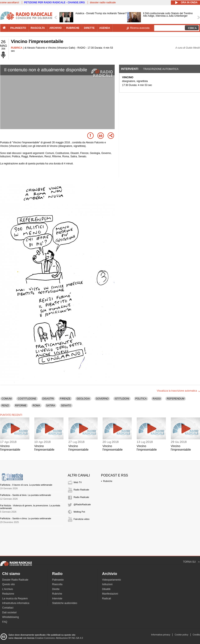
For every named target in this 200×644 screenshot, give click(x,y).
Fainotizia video (82, 519)
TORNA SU (189, 562)
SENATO (66, 406)
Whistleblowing (11, 617)
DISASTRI (48, 399)
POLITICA (141, 399)
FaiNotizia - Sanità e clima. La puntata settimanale (26, 518)
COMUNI (7, 399)
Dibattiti (106, 589)
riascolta (38, 28)
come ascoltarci (10, 3)
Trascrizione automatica (161, 69)
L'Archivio (8, 589)
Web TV (78, 482)
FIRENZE (65, 399)
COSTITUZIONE (27, 399)
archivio (55, 28)
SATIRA (51, 406)
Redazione (8, 594)
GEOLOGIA (83, 399)
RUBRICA (17, 48)
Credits (196, 635)
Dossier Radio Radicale (15, 580)
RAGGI (157, 399)
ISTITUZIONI (122, 399)
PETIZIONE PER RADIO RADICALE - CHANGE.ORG (55, 3)
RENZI (5, 406)
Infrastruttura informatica (16, 603)
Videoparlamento (112, 580)
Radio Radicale (81, 490)
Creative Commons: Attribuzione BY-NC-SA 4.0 (59, 638)
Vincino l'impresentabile (10, 448)
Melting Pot (79, 512)
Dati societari (9, 612)
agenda (105, 28)
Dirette (56, 589)
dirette (89, 28)
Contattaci (8, 608)
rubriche (73, 28)
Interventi (130, 69)
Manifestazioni (110, 594)
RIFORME (21, 406)
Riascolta (57, 584)
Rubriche (108, 481)
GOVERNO (102, 399)
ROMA (36, 406)
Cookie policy (181, 635)
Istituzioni (107, 584)
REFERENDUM (176, 399)
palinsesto (18, 28)
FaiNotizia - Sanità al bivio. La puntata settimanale (26, 495)
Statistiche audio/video (65, 603)
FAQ (5, 622)
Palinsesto (58, 580)
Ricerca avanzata (140, 28)
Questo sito (9, 584)
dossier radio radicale (103, 3)
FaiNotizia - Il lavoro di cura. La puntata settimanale (26, 485)
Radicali (107, 599)
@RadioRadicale (82, 504)
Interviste (57, 599)
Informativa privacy (161, 635)
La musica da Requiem (15, 599)
